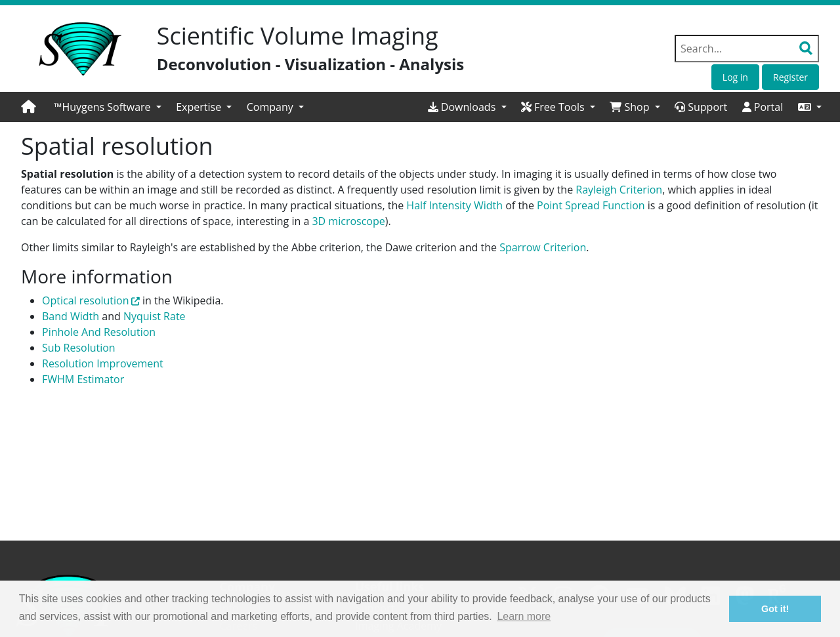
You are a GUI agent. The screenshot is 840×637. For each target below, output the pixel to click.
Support (701, 107)
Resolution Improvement (103, 363)
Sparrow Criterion (543, 247)
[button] (810, 107)
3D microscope (348, 221)
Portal (763, 107)
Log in (735, 77)
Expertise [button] (200, 107)
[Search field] (747, 49)
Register (790, 77)
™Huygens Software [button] (104, 107)
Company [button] (271, 107)
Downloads (463, 107)
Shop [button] (631, 107)
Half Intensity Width (454, 205)
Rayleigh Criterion (619, 190)
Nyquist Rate (155, 316)
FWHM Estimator (83, 379)
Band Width (71, 316)
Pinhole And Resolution (99, 332)
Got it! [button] (775, 609)
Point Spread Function (591, 205)
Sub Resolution (79, 348)
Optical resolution (86, 300)
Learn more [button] (524, 616)
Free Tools (554, 107)
